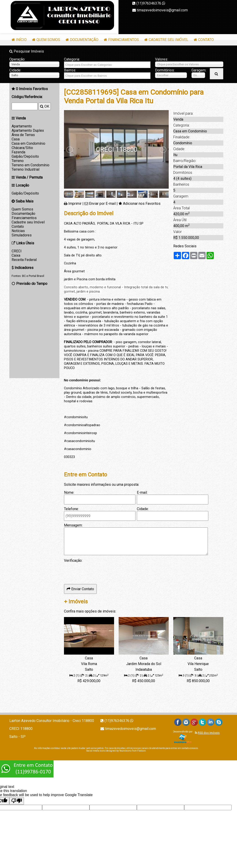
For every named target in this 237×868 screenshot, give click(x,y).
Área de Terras (23, 135)
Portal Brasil (36, 276)
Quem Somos (48, 40)
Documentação (84, 40)
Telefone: (71, 509)
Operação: (17, 59)
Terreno (18, 161)
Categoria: (72, 59)
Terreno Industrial (25, 169)
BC (24, 276)
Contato (206, 40)
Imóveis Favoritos (32, 89)
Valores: (162, 59)
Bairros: (70, 70)
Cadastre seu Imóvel (168, 40)
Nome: (69, 492)
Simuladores (22, 235)
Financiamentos (124, 40)
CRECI (17, 251)
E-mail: (142, 492)
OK (45, 106)
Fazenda (18, 152)
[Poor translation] (17, 801)
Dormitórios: (165, 70)
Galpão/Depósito (25, 156)
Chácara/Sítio (22, 148)
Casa (16, 139)
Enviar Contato (80, 589)
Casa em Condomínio (28, 143)
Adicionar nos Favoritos (142, 204)
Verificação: (73, 561)
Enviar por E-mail (102, 204)
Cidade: (15, 70)
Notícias (18, 231)
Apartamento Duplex (28, 130)
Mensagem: (73, 525)
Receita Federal (24, 260)
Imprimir (75, 204)
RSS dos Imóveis (209, 733)
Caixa (16, 255)
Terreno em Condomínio (31, 165)
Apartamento (22, 126)
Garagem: (198, 70)
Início (21, 40)
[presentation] (99, 572)
